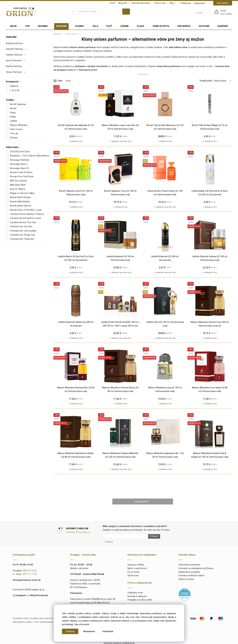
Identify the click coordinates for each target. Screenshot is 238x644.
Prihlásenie (186, 3)
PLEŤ (109, 26)
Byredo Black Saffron (21, 206)
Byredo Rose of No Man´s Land (26, 210)
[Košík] (226, 12)
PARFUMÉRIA (223, 3)
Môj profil (122, 3)
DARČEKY (223, 26)
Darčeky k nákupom (137, 595)
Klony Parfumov (14, 60)
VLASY (141, 26)
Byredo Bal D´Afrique (20, 197)
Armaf (13, 108)
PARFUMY (61, 26)
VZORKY (79, 26)
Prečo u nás (160, 3)
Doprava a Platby (136, 564)
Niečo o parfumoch (137, 567)
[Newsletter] (125, 537)
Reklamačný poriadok (189, 571)
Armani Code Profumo (21, 172)
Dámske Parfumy (14, 49)
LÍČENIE (124, 26)
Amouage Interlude (20, 160)
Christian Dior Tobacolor (22, 239)
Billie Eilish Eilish (18, 185)
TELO (95, 26)
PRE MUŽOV (184, 26)
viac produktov (142, 501)
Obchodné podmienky (189, 564)
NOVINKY (43, 26)
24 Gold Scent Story (20, 152)
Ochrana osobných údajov (191, 575)
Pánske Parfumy (14, 55)
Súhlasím (70, 631)
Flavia (13, 113)
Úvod (112, 3)
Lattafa (14, 121)
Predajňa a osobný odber (140, 599)
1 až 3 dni (15, 90)
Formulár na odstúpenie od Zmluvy (196, 567)
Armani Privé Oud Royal (22, 176)
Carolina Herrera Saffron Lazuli (25, 218)
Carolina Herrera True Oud (23, 222)
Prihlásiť (153, 537)
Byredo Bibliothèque (20, 202)
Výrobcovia (133, 575)
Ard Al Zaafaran (18, 104)
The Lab (14, 133)
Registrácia (200, 3)
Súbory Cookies (186, 578)
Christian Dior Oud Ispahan (23, 231)
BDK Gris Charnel (18, 181)
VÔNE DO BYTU (161, 26)
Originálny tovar (135, 592)
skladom (14, 86)
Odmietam (108, 631)
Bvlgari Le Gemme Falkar (22, 193)
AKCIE (13, 26)
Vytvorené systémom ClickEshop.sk (119, 642)
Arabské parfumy (14, 43)
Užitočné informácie (141, 3)
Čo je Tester (134, 571)
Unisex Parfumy (14, 72)
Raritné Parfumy (14, 66)
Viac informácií (82, 624)
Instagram (21, 594)
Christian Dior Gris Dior (21, 226)
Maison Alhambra (19, 125)
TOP (27, 26)
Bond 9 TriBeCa (18, 189)
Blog (172, 3)
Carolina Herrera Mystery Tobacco (27, 214)
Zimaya (14, 138)
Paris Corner (16, 129)
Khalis (13, 117)
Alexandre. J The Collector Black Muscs (30, 156)
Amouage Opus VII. (20, 168)
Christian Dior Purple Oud (22, 235)
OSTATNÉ (204, 26)
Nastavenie (89, 631)
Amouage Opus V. (19, 164)
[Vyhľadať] (73, 12)
